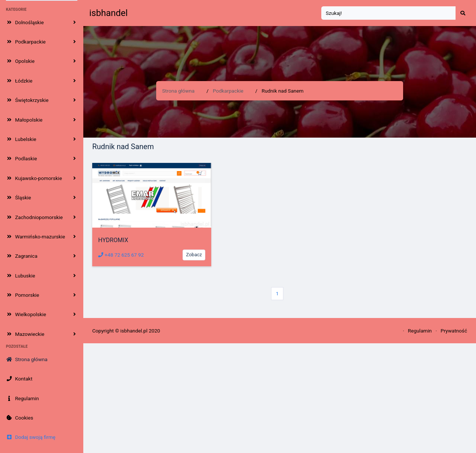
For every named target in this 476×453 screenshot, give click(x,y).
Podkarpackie (228, 91)
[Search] (389, 13)
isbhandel (108, 13)
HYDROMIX (113, 240)
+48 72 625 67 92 (121, 255)
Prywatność (454, 331)
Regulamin (420, 331)
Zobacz (194, 255)
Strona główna (178, 91)
